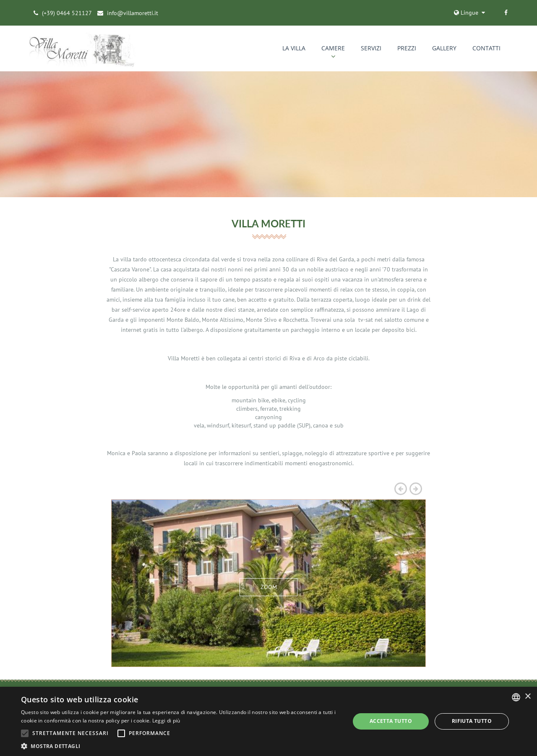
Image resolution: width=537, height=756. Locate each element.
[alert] (268, 721)
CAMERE (333, 48)
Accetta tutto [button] (391, 721)
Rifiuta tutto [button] (472, 721)
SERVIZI (371, 48)
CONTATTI (486, 48)
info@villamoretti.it (133, 13)
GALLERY (444, 48)
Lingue (466, 13)
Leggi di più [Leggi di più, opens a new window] (166, 721)
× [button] (528, 697)
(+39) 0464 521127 (67, 13)
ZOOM (269, 587)
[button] (181, 746)
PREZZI (407, 48)
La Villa (294, 48)
